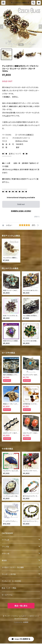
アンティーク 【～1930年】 (11, 581)
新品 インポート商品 (9, 588)
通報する (37, 217)
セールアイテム (7, 595)
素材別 (4, 560)
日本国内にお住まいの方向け (21, 211)
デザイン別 (6, 554)
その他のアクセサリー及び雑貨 (13, 567)
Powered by (21, 622)
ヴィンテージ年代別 (9, 574)
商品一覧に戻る (21, 606)
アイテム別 (6, 540)
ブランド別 (5, 547)
